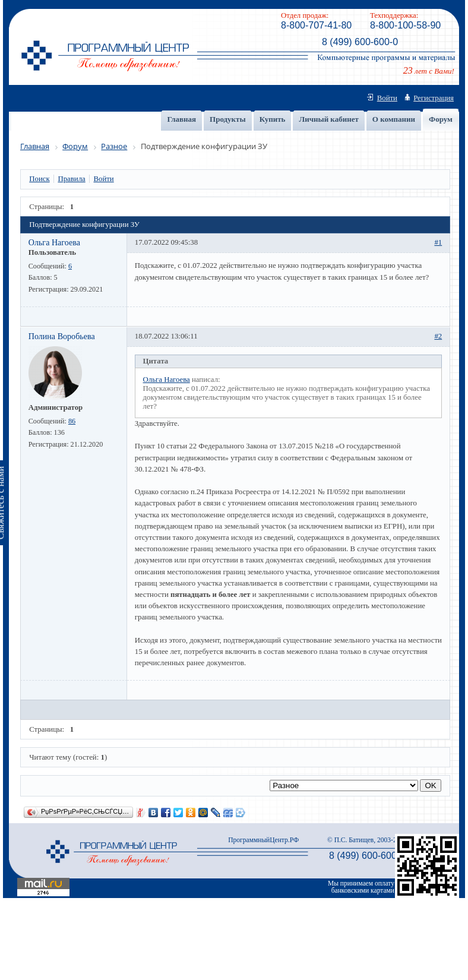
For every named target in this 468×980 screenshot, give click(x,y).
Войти (387, 98)
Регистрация (434, 98)
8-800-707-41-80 (316, 25)
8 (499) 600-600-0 (360, 42)
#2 (438, 336)
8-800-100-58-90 (405, 25)
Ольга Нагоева (54, 242)
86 (72, 421)
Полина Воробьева (62, 336)
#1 (438, 242)
